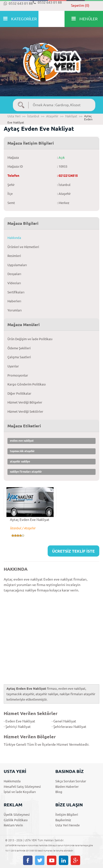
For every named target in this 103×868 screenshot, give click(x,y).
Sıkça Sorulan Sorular (71, 781)
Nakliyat (71, 116)
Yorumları (15, 310)
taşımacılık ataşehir (22, 451)
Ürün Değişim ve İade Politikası (30, 339)
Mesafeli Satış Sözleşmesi (22, 787)
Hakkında (14, 238)
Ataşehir (52, 116)
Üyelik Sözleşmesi (17, 815)
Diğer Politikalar (19, 393)
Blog (59, 792)
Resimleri (14, 256)
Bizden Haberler (67, 787)
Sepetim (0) (80, 5)
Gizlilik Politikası (16, 820)
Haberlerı (14, 301)
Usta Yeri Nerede (68, 825)
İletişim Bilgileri (67, 815)
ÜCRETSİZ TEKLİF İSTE (73, 551)
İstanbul (33, 116)
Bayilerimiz (63, 820)
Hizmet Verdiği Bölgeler (25, 402)
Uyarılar (13, 366)
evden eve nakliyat (22, 441)
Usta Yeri (14, 116)
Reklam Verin (13, 825)
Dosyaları (14, 274)
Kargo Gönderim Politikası (27, 384)
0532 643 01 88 (18, 3)
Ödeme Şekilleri (19, 348)
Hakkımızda (12, 781)
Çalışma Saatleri (19, 357)
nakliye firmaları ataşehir (26, 472)
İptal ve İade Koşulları (20, 792)
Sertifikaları (16, 292)
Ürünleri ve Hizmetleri (23, 247)
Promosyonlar (18, 375)
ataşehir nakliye (20, 461)
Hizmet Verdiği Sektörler (25, 411)
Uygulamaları (17, 265)
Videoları (14, 283)
